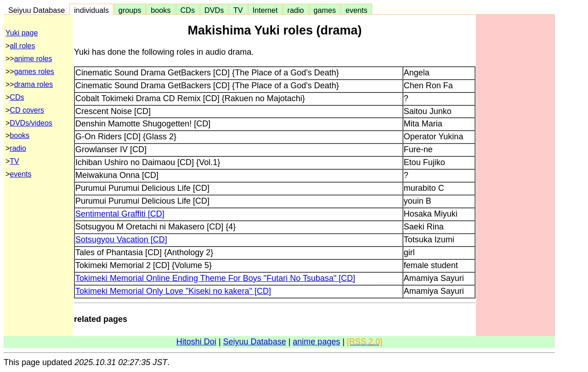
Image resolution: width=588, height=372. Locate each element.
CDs (188, 10)
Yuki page (22, 33)
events (356, 10)
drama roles (34, 84)
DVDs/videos (31, 123)
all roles (22, 46)
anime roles (33, 59)
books (161, 10)
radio (296, 10)
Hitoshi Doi (196, 342)
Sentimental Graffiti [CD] (120, 214)
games (325, 10)
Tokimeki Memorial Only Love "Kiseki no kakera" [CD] (173, 291)
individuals (91, 10)
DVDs (214, 10)
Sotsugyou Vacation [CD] (121, 240)
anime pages (316, 342)
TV (238, 10)
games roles (34, 72)
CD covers (27, 110)
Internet (265, 10)
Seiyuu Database (37, 10)
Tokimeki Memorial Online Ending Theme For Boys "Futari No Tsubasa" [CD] (215, 278)
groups (130, 10)
